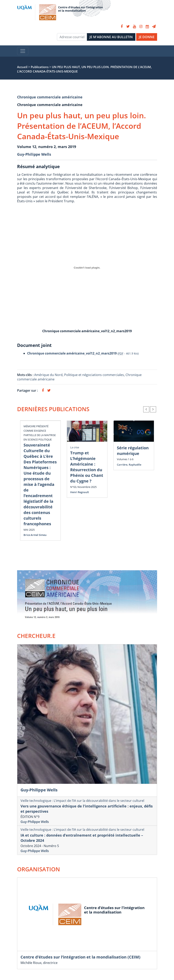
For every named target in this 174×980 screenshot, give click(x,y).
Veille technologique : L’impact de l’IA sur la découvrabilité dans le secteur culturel (82, 801)
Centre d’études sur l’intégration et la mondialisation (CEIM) (80, 957)
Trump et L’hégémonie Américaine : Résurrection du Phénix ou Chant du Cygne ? (87, 467)
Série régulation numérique (133, 451)
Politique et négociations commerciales (94, 375)
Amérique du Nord (48, 375)
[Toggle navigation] (23, 51)
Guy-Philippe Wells (34, 154)
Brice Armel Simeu (35, 535)
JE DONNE (147, 37)
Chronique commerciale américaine (50, 97)
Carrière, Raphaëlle (129, 465)
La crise (75, 447)
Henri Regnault (80, 492)
